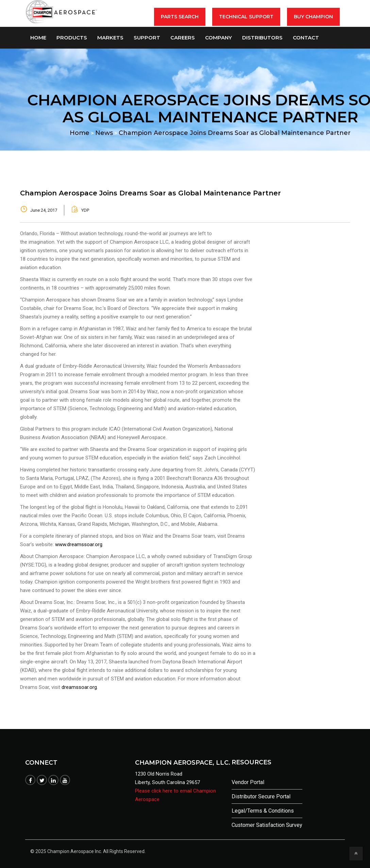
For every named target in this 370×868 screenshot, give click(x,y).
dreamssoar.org (79, 687)
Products (72, 38)
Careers (183, 38)
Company (218, 38)
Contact (306, 38)
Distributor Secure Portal (261, 796)
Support (147, 38)
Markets (110, 38)
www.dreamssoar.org (79, 544)
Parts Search (180, 17)
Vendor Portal (248, 782)
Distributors (262, 38)
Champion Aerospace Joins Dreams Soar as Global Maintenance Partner (150, 193)
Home (38, 38)
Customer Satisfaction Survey (267, 825)
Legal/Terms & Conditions (263, 811)
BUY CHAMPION (313, 17)
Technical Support (246, 17)
